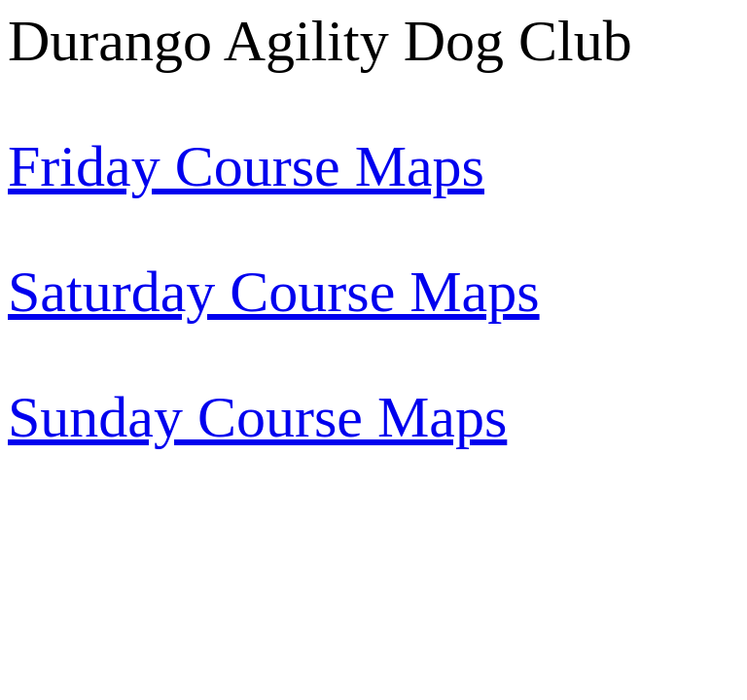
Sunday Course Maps (257, 417)
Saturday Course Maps (274, 292)
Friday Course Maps (246, 166)
